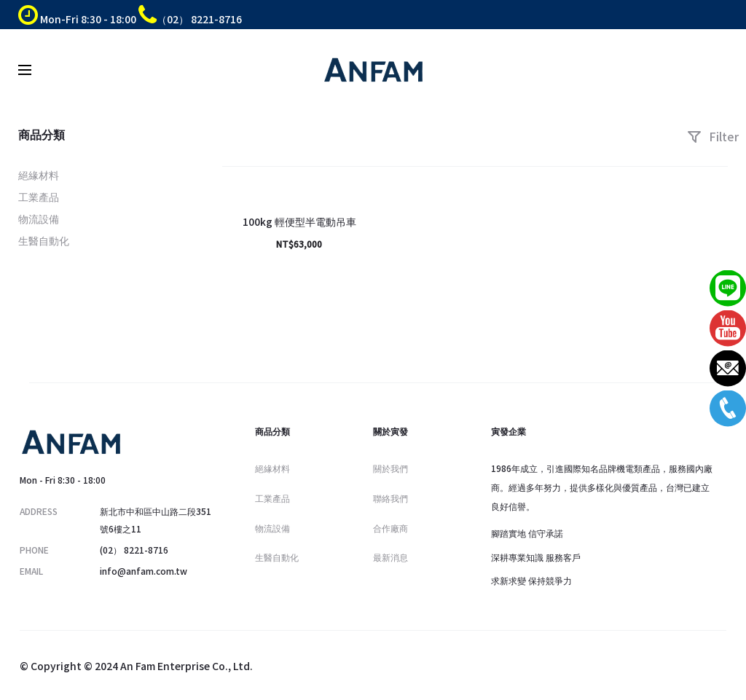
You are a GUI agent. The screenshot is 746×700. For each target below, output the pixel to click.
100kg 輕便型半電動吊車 (299, 221)
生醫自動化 (44, 240)
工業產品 (39, 197)
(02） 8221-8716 (134, 550)
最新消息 (390, 557)
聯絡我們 (390, 498)
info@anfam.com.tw (144, 571)
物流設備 (39, 219)
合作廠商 (390, 528)
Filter (713, 136)
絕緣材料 (39, 175)
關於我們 (390, 468)
